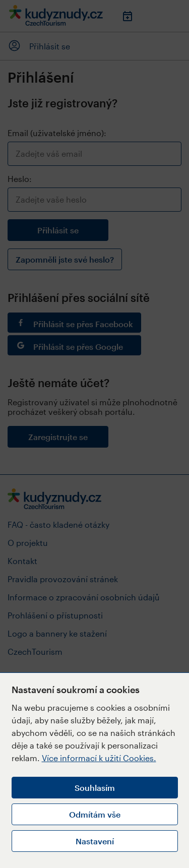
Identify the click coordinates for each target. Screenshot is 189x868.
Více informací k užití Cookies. (99, 758)
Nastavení (95, 841)
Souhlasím (95, 788)
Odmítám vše (95, 814)
